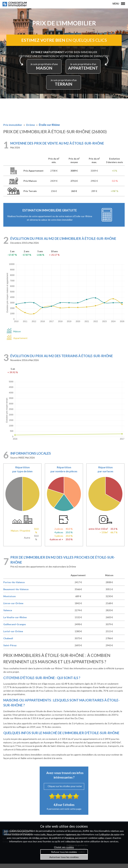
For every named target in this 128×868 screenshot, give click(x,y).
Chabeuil (8, 643)
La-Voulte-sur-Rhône (15, 622)
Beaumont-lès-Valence (16, 594)
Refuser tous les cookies (64, 852)
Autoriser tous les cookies (64, 857)
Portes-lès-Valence (14, 587)
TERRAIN (64, 86)
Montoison (9, 601)
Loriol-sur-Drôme (13, 636)
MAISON (43, 70)
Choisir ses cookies (64, 847)
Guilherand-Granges (15, 629)
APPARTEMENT (85, 70)
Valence (8, 615)
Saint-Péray (10, 650)
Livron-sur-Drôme (13, 608)
